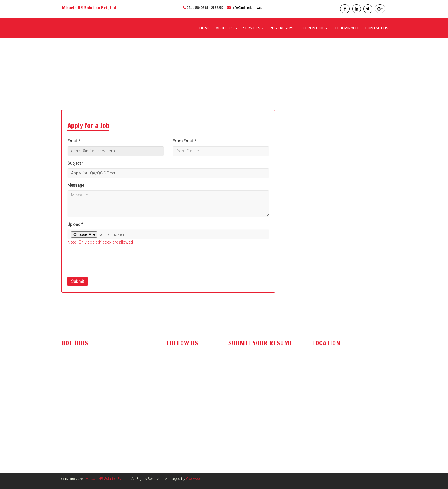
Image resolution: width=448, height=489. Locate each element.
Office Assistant (75, 408)
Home (205, 28)
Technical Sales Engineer (83, 385)
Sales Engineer (74, 396)
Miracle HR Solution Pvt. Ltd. (108, 479)
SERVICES (254, 28)
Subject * (76, 163)
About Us (227, 28)
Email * (74, 141)
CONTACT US (377, 28)
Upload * (75, 224)
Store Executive (75, 430)
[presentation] (111, 261)
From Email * (184, 141)
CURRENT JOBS (314, 28)
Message (76, 185)
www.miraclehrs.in (330, 441)
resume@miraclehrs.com (253, 366)
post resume (242, 380)
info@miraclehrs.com (248, 8)
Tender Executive (76, 419)
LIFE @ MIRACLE (346, 28)
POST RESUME (282, 28)
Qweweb (193, 479)
